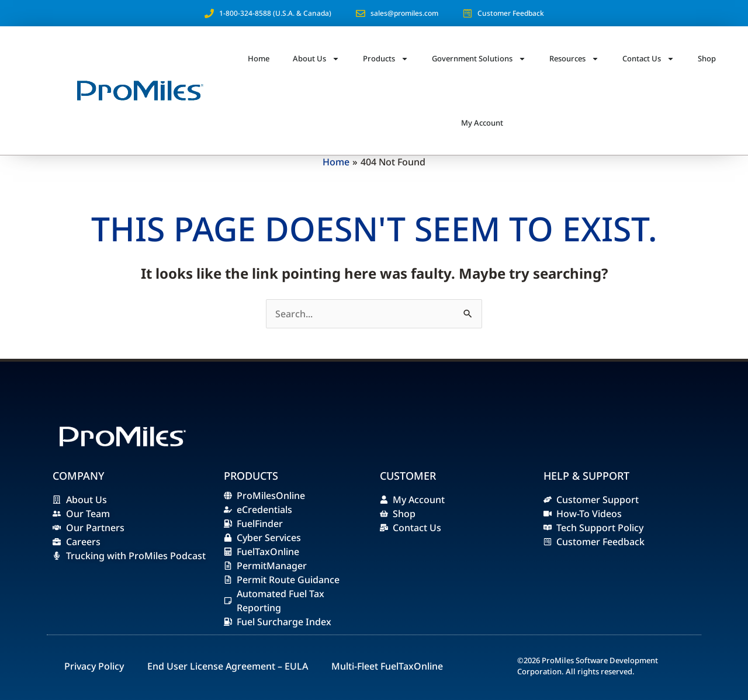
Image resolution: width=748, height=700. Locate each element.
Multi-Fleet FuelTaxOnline (387, 666)
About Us (316, 59)
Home (259, 58)
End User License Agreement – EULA (228, 666)
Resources (574, 59)
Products (386, 59)
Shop (707, 58)
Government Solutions (479, 59)
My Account (482, 123)
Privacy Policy (94, 666)
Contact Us (648, 59)
